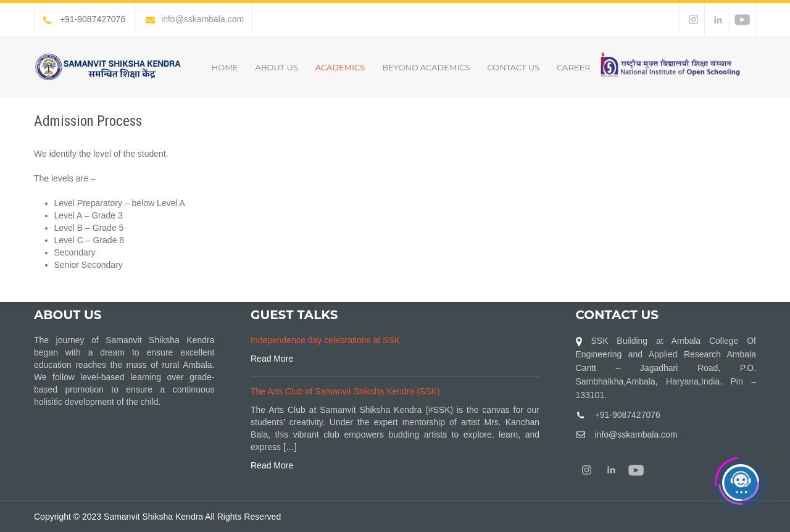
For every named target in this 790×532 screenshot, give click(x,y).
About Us (276, 67)
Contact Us (514, 67)
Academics (340, 67)
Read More (272, 359)
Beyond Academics (426, 67)
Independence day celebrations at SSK (325, 340)
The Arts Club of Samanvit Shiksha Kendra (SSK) (345, 391)
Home (225, 67)
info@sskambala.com (195, 19)
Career (574, 67)
